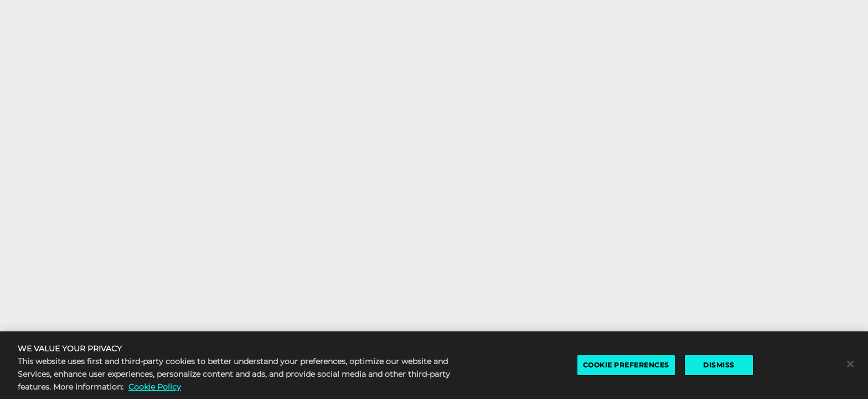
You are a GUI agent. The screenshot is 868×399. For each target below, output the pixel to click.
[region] (434, 365)
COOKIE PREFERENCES (626, 365)
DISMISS (719, 365)
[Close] (850, 364)
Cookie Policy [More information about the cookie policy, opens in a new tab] (155, 387)
